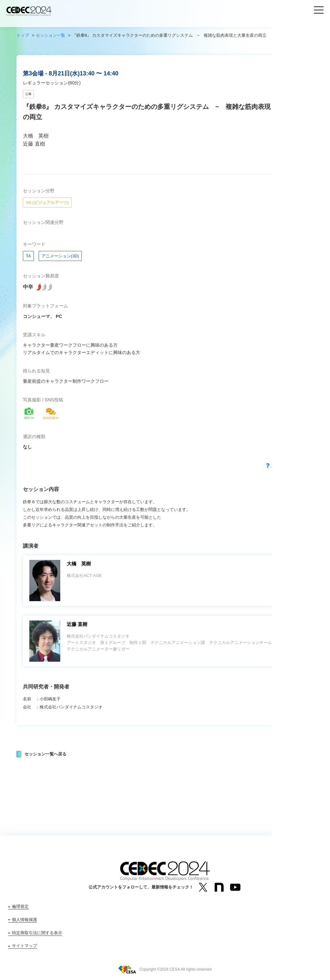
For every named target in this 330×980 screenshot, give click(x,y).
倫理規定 (20, 906)
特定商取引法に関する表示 (37, 933)
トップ (23, 35)
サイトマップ (24, 946)
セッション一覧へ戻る (45, 754)
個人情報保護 (24, 920)
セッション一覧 (50, 35)
